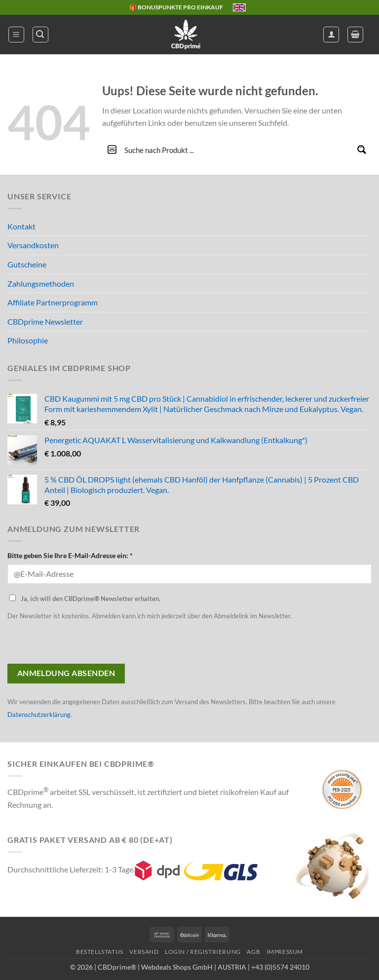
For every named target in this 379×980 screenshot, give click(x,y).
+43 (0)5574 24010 (280, 967)
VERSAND (144, 952)
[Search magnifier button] (362, 150)
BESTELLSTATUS (100, 952)
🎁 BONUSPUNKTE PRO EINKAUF (176, 7)
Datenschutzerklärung (39, 715)
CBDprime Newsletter (45, 321)
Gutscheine (27, 264)
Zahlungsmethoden (41, 283)
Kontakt (21, 226)
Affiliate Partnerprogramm (53, 302)
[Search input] (237, 150)
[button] (16, 35)
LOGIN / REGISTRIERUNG (203, 952)
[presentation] (82, 644)
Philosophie (28, 340)
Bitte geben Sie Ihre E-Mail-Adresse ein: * (70, 555)
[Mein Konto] (331, 35)
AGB (253, 952)
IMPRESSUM (285, 952)
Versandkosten (33, 245)
